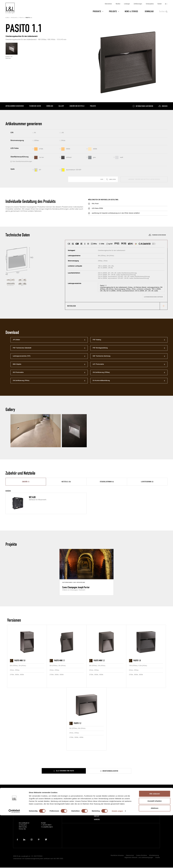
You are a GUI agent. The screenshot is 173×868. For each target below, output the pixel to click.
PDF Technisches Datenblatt (22, 348)
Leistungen (127, 4)
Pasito (22, 18)
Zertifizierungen (138, 4)
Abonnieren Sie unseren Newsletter (131, 802)
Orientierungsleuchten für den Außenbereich (22, 37)
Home (7, 18)
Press (73, 813)
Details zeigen (117, 864)
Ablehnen (155, 861)
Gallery (61, 106)
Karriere (97, 820)
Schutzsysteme (150, 4)
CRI (12, 133)
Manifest (118, 4)
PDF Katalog (97, 340)
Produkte (97, 11)
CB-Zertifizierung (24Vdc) (21, 381)
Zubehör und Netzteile (77, 106)
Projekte (113, 11)
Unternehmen (108, 4)
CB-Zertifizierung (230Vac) (101, 373)
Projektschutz (128, 810)
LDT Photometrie (98, 365)
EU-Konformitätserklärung (101, 381)
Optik (13, 169)
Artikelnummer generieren (15, 106)
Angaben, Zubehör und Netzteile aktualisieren (144, 180)
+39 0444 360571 (47, 825)
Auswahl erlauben (155, 854)
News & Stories (131, 11)
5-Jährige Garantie (129, 807)
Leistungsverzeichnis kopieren (153, 297)
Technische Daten (35, 106)
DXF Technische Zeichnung (102, 357)
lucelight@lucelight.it (47, 827)
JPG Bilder (16, 340)
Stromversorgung (17, 141)
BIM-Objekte (17, 365)
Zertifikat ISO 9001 (129, 813)
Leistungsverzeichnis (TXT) (22, 357)
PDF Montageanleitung (100, 348)
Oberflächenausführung (19, 157)
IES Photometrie (18, 373)
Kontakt (160, 4)
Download (149, 11)
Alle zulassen (155, 846)
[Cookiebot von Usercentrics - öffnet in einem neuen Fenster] (14, 864)
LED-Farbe (15, 149)
